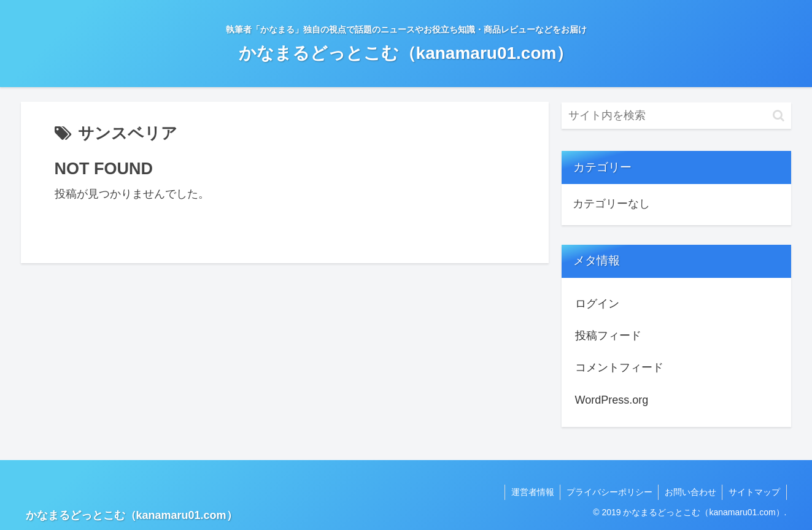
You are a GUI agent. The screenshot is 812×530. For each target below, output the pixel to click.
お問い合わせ (690, 492)
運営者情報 (531, 492)
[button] (779, 116)
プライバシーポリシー (608, 492)
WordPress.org (612, 400)
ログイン (597, 304)
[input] (676, 116)
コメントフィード (619, 367)
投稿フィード (608, 336)
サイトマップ (754, 492)
